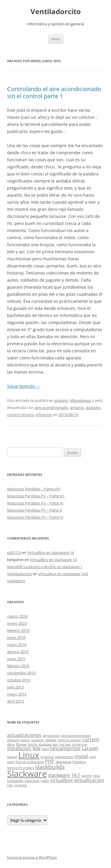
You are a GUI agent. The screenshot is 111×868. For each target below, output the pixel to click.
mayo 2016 (17, 645)
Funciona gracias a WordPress (32, 857)
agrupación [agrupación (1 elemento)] (51, 736)
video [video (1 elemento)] (45, 781)
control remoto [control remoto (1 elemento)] (69, 740)
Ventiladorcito (56, 12)
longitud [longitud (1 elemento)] (47, 757)
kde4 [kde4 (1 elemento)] (45, 749)
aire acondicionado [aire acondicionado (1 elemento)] (76, 736)
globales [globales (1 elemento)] (45, 744)
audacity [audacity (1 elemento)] (38, 740)
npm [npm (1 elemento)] (11, 762)
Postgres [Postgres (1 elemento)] (79, 762)
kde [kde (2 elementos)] (37, 748)
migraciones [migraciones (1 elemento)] (64, 757)
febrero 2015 (18, 666)
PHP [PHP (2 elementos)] (50, 761)
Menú (56, 39)
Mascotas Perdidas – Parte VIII (34, 489)
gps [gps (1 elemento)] (55, 744)
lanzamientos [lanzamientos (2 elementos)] (65, 748)
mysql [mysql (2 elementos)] (81, 756)
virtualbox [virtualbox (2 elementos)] (62, 780)
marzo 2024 (17, 616)
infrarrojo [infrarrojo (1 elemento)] (80, 744)
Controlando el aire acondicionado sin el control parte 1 (54, 92)
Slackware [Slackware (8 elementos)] (27, 774)
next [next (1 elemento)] (92, 757)
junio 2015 (16, 659)
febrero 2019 (18, 630)
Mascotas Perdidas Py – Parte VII (36, 496)
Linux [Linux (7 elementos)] (29, 755)
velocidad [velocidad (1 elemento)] (32, 781)
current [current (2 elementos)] (91, 739)
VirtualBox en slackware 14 (51, 553)
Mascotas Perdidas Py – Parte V (35, 510)
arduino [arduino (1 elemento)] (13, 740)
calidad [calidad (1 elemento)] (51, 740)
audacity (93, 407)
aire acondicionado (51, 407)
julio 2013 (15, 687)
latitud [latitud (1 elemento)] (12, 757)
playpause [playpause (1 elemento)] (63, 762)
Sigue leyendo (24, 386)
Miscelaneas (81, 400)
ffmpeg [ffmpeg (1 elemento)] (21, 744)
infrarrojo (44, 415)
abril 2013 (16, 701)
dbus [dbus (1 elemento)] (11, 744)
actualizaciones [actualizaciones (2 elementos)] (24, 735)
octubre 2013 (19, 680)
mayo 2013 (17, 694)
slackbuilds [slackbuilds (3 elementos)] (50, 767)
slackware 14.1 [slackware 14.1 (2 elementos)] (64, 775)
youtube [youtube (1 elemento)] (20, 785)
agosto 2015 (18, 652)
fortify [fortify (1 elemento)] (33, 744)
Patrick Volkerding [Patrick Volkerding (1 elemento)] (30, 762)
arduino (61, 400)
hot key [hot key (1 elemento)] (65, 744)
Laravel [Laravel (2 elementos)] (90, 748)
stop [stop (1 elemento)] (97, 776)
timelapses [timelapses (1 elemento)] (15, 781)
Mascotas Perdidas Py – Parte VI (35, 503)
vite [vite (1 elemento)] (10, 785)
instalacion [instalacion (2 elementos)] (19, 748)
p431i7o (14, 553)
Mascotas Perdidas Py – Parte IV (35, 517)
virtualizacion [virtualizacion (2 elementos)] (89, 780)
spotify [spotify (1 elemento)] (87, 776)
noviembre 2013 (21, 673)
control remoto (21, 415)
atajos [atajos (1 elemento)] (25, 740)
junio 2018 (16, 637)
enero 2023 (17, 623)
